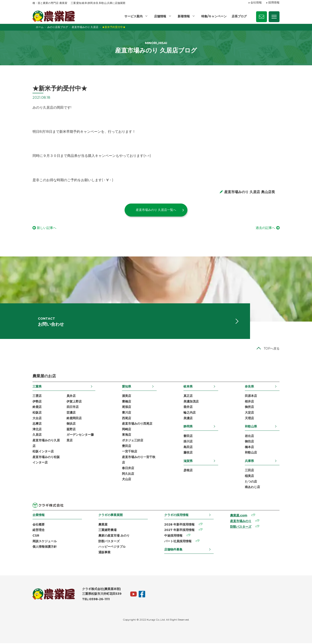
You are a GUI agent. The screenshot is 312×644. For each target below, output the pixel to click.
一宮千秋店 (130, 452)
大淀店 (249, 414)
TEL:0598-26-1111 (96, 600)
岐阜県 (188, 388)
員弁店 (71, 397)
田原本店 (251, 397)
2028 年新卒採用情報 (179, 526)
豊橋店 (127, 402)
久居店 (37, 436)
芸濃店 (71, 414)
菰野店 (71, 430)
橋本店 (249, 448)
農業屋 (103, 526)
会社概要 (39, 526)
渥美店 (127, 397)
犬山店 (127, 480)
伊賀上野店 (74, 402)
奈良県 (249, 388)
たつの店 (251, 482)
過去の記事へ (265, 228)
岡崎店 (127, 430)
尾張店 (127, 408)
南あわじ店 (252, 488)
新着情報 (184, 16)
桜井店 (249, 402)
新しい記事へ (47, 228)
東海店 (127, 436)
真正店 (188, 397)
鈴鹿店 (37, 408)
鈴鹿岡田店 (74, 419)
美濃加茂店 (191, 402)
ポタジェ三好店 (133, 441)
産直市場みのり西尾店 (137, 425)
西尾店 (127, 419)
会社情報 (256, 3)
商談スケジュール (45, 542)
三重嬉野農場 (107, 531)
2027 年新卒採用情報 (179, 531)
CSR (36, 537)
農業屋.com (239, 516)
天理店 (249, 419)
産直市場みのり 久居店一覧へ (156, 210)
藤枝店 (188, 453)
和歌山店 (251, 453)
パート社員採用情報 (178, 542)
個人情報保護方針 (45, 548)
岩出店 (249, 437)
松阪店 (37, 414)
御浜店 (71, 425)
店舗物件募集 (173, 550)
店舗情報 (160, 16)
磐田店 (188, 437)
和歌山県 (251, 427)
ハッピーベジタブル (112, 548)
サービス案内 (133, 16)
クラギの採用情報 (176, 516)
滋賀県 (188, 462)
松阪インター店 (43, 452)
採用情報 (274, 3)
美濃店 (188, 419)
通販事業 (104, 553)
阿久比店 (128, 475)
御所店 (249, 408)
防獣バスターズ (109, 542)
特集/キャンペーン (214, 16)
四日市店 (73, 408)
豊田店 (127, 447)
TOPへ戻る (272, 350)
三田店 (249, 471)
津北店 (37, 430)
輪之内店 (190, 414)
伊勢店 (37, 402)
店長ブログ (239, 16)
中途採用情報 (173, 537)
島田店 (188, 448)
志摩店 (37, 425)
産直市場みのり (241, 522)
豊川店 (127, 414)
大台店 (37, 419)
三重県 (37, 388)
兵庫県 (249, 462)
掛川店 (188, 442)
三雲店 (37, 397)
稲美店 (249, 477)
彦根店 (188, 471)
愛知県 (127, 388)
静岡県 (188, 427)
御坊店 (249, 442)
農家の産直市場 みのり (114, 537)
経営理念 (39, 531)
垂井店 (188, 408)
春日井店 (128, 469)
